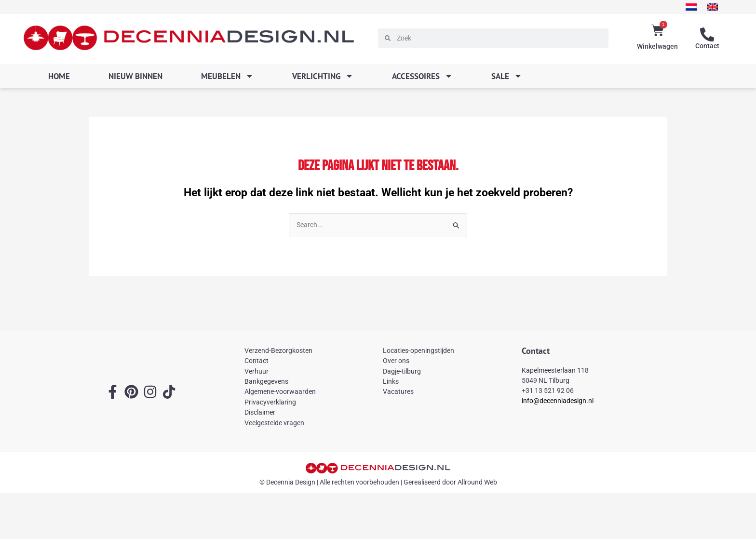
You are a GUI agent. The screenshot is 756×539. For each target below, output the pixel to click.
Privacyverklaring (270, 403)
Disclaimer (260, 413)
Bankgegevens (266, 382)
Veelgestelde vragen (274, 423)
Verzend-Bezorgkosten (278, 351)
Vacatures (398, 392)
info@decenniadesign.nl (558, 402)
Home (59, 76)
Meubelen (227, 76)
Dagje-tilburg (402, 372)
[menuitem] (685, 7)
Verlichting (323, 76)
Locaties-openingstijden (418, 351)
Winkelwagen (657, 46)
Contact (707, 46)
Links (391, 382)
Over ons (396, 361)
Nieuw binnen (135, 76)
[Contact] (707, 35)
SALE (507, 76)
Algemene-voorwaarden (280, 392)
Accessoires (422, 76)
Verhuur (256, 372)
